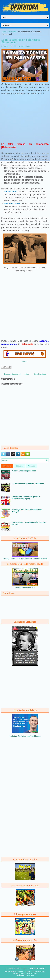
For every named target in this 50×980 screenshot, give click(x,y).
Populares (7, 466)
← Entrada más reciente (11, 374)
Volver (25, 361)
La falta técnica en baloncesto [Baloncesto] (21, 41)
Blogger (37, 736)
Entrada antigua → (41, 374)
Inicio (4, 32)
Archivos (31, 466)
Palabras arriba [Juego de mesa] (24, 471)
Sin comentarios (24, 46)
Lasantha (41, 972)
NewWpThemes (18, 972)
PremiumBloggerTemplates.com (25, 973)
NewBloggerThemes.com (25, 975)
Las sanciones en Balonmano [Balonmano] (28, 484)
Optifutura (7, 46)
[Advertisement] (25, 120)
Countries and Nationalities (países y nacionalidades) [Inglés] (26, 498)
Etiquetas (20, 466)
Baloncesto (12, 32)
